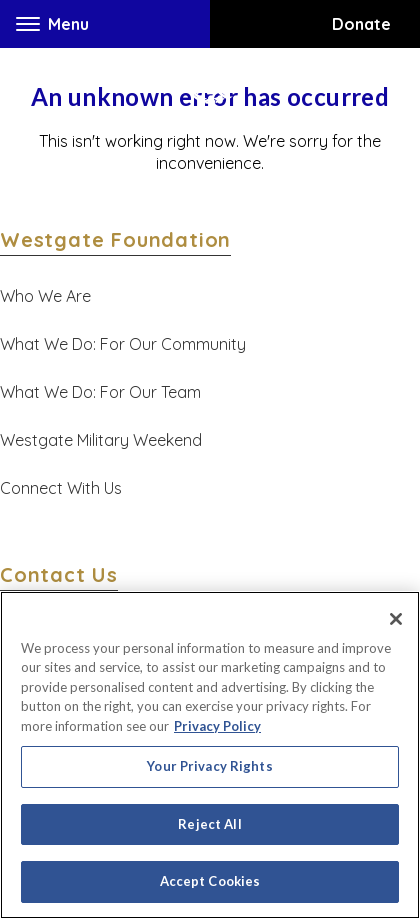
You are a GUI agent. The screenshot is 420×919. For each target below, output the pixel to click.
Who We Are (45, 296)
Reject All (209, 824)
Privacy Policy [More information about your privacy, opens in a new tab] (217, 726)
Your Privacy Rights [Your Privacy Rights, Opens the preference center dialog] (209, 766)
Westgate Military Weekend (101, 440)
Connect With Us (61, 488)
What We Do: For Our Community (123, 344)
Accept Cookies (210, 881)
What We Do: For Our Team (100, 392)
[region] (210, 755)
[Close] (396, 619)
